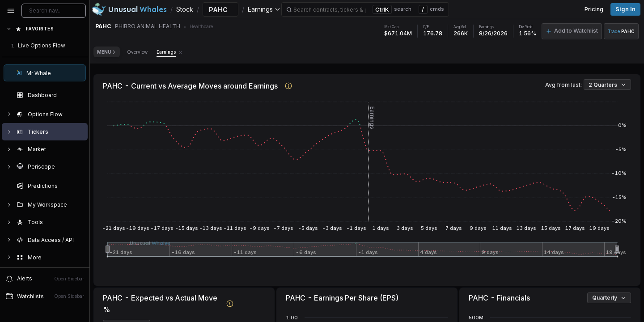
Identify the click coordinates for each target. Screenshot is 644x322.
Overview (137, 52)
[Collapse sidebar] (11, 11)
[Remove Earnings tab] (180, 52)
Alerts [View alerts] (45, 279)
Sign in (625, 9)
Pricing (594, 9)
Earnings (166, 52)
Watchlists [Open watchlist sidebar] (45, 296)
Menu (107, 52)
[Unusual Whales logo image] (129, 9)
